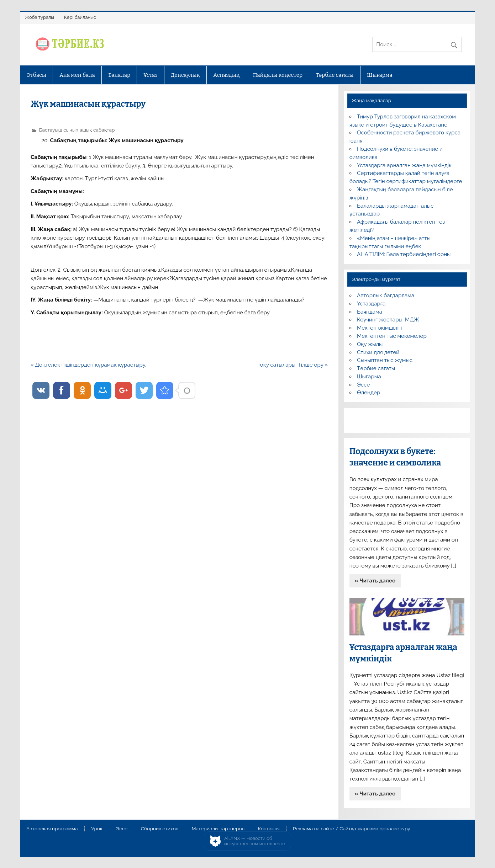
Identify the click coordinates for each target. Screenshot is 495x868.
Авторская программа (52, 829)
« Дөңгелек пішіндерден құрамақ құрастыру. (88, 365)
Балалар (119, 75)
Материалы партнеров (218, 829)
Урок (97, 829)
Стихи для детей (378, 352)
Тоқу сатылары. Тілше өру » (293, 365)
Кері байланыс (80, 17)
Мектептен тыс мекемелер (392, 336)
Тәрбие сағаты (335, 75)
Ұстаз (151, 75)
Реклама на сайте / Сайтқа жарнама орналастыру (352, 829)
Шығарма (380, 75)
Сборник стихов (160, 829)
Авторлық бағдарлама (386, 295)
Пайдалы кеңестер (278, 75)
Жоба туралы (40, 17)
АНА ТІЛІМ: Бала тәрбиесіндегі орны (404, 254)
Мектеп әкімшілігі (379, 328)
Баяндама (370, 312)
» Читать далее (375, 581)
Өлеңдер (368, 393)
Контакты (268, 829)
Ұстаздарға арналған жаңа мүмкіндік (404, 165)
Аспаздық (226, 75)
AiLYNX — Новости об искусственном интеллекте (255, 841)
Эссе (363, 385)
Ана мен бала (77, 75)
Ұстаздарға (371, 304)
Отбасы (36, 75)
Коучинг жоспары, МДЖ (388, 320)
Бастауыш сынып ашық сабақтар (77, 130)
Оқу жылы (370, 344)
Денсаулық (185, 75)
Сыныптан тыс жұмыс (385, 360)
